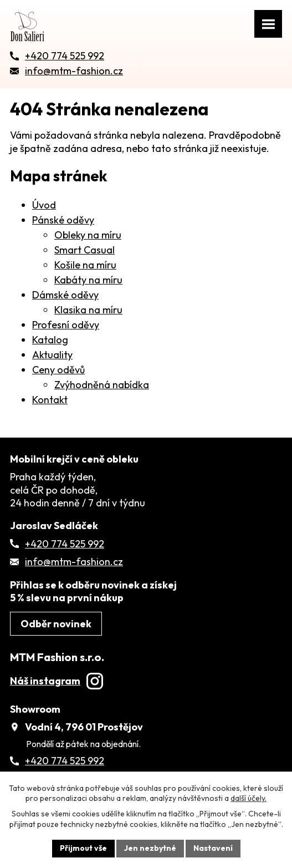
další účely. (249, 798)
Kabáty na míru (88, 280)
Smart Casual (84, 250)
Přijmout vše (83, 848)
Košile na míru (85, 265)
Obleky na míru (88, 235)
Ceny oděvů (58, 370)
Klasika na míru (88, 310)
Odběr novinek (56, 624)
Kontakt (50, 400)
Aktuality (52, 355)
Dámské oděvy (65, 295)
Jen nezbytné (150, 848)
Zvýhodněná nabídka (102, 385)
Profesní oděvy (66, 325)
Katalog (50, 340)
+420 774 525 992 (65, 544)
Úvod (44, 205)
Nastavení (213, 848)
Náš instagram (57, 681)
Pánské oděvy (63, 220)
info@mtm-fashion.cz (74, 562)
